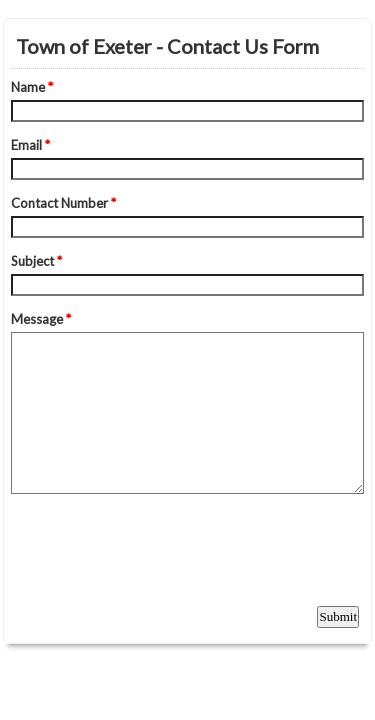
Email (30, 145)
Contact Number (63, 203)
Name (32, 87)
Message (41, 319)
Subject (36, 261)
